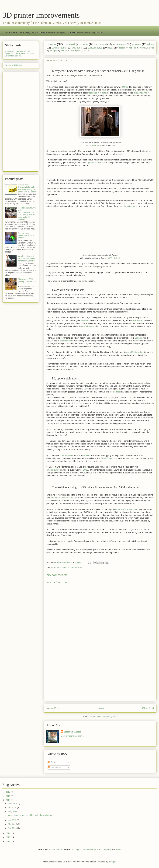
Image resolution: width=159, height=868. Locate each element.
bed (79, 51)
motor (151, 48)
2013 (8, 837)
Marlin (125, 87)
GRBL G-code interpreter (127, 509)
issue (85, 44)
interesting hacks (130, 206)
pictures (98, 849)
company (107, 849)
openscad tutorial (22, 51)
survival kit (10, 51)
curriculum (57, 849)
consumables (95, 48)
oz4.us (99, 32)
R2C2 (84, 470)
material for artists (13, 54)
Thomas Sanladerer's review (64, 498)
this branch (86, 320)
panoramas (88, 849)
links (13, 32)
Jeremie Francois (72, 732)
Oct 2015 (13, 807)
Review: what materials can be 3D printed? (27, 236)
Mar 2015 (13, 824)
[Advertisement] (100, 678)
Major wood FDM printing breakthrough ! (27, 282)
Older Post (148, 708)
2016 (8, 796)
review (51, 44)
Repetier (86, 455)
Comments (55, 767)
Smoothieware (53, 470)
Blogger (112, 862)
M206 (86, 389)
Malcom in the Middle (94, 145)
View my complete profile (72, 736)
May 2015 (13, 812)
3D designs (42, 32)
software (137, 44)
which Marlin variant (134, 352)
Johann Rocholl (112, 258)
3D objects (77, 849)
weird (142, 48)
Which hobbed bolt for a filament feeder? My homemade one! (27, 259)
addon (150, 44)
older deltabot (138, 320)
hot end (132, 48)
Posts (52, 762)
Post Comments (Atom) (106, 717)
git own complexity (96, 163)
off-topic (53, 51)
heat (111, 48)
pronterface (115, 392)
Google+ (73, 32)
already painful (141, 93)
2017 (8, 792)
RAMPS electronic (109, 458)
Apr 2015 (13, 820)
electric (71, 51)
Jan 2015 (13, 828)
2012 (8, 841)
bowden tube (59, 48)
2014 (8, 833)
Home (101, 708)
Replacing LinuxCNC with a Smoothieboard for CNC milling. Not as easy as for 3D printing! (27, 214)
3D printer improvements (41, 15)
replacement (119, 44)
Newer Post (53, 708)
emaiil (119, 849)
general (69, 44)
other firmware (67, 341)
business (77, 48)
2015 (8, 800)
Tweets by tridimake (14, 65)
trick (62, 51)
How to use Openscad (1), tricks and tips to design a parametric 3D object (27, 188)
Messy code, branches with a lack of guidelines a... (31, 815)
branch (88, 326)
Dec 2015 (13, 804)
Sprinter (138, 338)
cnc (85, 51)
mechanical (100, 44)
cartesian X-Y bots (97, 93)
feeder (122, 48)
